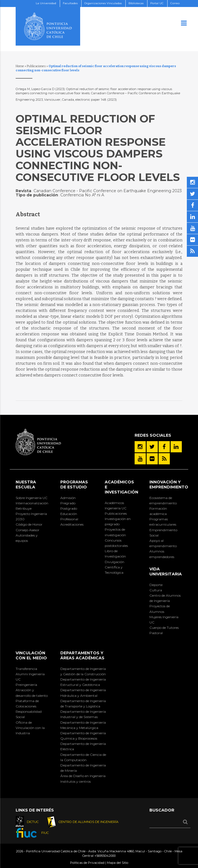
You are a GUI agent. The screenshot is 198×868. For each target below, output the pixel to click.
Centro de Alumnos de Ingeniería (165, 598)
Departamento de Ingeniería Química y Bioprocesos (83, 736)
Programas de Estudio (74, 484)
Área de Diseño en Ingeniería (83, 776)
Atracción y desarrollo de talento (32, 693)
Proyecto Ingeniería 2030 (31, 516)
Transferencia (26, 669)
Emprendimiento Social (163, 533)
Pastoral (156, 633)
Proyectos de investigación (115, 532)
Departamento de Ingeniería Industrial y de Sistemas (83, 714)
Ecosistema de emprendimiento (163, 500)
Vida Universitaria (166, 571)
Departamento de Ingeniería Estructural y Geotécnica (83, 682)
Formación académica (158, 511)
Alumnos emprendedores (162, 554)
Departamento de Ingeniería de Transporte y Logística (83, 704)
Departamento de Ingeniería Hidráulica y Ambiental (83, 693)
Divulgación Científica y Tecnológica (114, 567)
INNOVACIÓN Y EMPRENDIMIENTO (169, 484)
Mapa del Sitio (118, 863)
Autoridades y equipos (27, 538)
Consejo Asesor (28, 530)
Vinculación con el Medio (31, 655)
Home (20, 66)
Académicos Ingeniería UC (116, 505)
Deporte (156, 585)
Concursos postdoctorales (116, 543)
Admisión (68, 498)
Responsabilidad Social (29, 714)
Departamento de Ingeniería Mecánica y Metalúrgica (83, 725)
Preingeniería (26, 685)
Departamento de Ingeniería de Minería (83, 768)
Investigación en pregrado (118, 521)
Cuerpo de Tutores (164, 628)
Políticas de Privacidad (87, 863)
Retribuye (24, 508)
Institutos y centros (76, 781)
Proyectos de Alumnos (160, 609)
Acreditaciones (72, 524)
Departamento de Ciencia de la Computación (83, 757)
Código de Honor (29, 524)
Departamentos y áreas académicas (82, 655)
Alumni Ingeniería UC (30, 677)
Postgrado (69, 508)
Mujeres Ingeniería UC (164, 620)
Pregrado (68, 503)
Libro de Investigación (115, 554)
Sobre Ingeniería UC (32, 498)
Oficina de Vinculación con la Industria (30, 728)
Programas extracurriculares (163, 522)
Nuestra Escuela (26, 484)
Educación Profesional (69, 516)
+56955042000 (105, 856)
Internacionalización (32, 503)
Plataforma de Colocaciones (27, 704)
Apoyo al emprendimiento (163, 543)
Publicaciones (36, 66)
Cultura (156, 590)
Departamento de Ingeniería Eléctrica (83, 746)
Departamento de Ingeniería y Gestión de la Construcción (83, 671)
